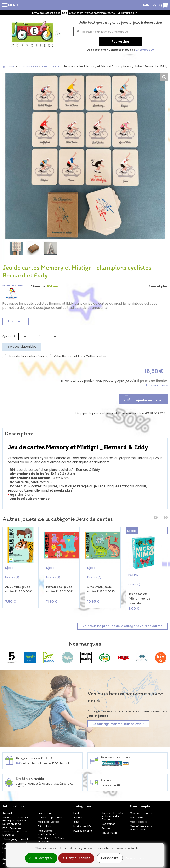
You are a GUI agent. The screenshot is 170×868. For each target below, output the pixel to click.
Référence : (39, 285)
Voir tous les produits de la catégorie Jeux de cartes (122, 623)
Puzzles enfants (83, 828)
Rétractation (46, 823)
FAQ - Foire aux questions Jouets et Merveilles (15, 829)
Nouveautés (109, 830)
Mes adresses (139, 819)
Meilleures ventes (49, 819)
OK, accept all (41, 858)
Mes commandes (141, 810)
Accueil (7, 810)
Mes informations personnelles (141, 825)
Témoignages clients (16, 836)
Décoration (109, 821)
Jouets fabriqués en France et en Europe (112, 813)
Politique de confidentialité (47, 830)
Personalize (110, 858)
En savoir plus (126, 13)
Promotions (45, 810)
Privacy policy (134, 858)
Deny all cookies (76, 858)
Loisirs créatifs (82, 823)
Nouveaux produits (50, 815)
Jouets (78, 815)
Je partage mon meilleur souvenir (118, 721)
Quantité (9, 335)
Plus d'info (16, 321)
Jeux (76, 819)
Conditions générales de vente (52, 837)
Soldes (106, 826)
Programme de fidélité (16, 841)
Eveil (76, 810)
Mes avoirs (137, 815)
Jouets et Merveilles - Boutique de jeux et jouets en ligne (16, 818)
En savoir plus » (157, 384)
